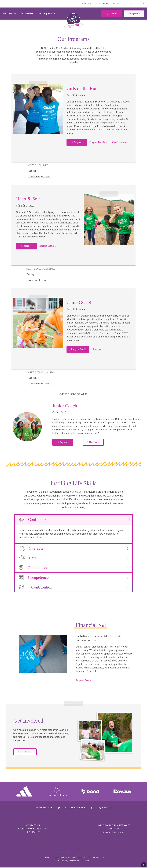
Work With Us (44, 808)
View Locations (120, 142)
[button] (144, 4)
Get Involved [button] (29, 13)
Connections (74, 568)
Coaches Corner (75, 808)
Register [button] (134, 13)
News (106, 4)
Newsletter (93, 442)
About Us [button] (86, 4)
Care (74, 558)
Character (74, 548)
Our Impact (34, 171)
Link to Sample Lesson (39, 177)
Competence (74, 577)
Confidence (74, 519)
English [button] (117, 4)
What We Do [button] (11, 13)
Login (2, 4)
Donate (111, 13)
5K (40, 13)
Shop (97, 4)
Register (77, 142)
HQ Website (104, 808)
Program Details (98, 142)
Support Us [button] (51, 13)
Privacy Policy (97, 858)
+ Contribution (74, 587)
